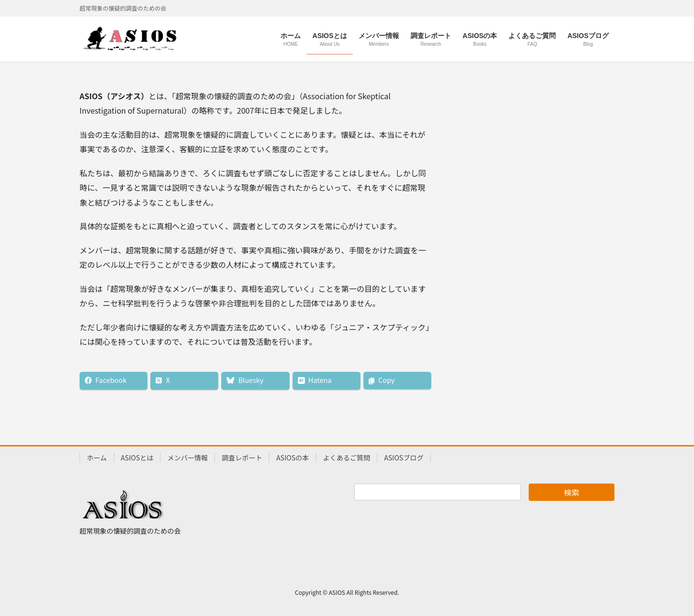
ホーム (97, 458)
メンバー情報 (187, 458)
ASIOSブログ (404, 458)
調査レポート (242, 458)
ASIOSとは (137, 458)
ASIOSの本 (293, 458)
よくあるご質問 (347, 458)
